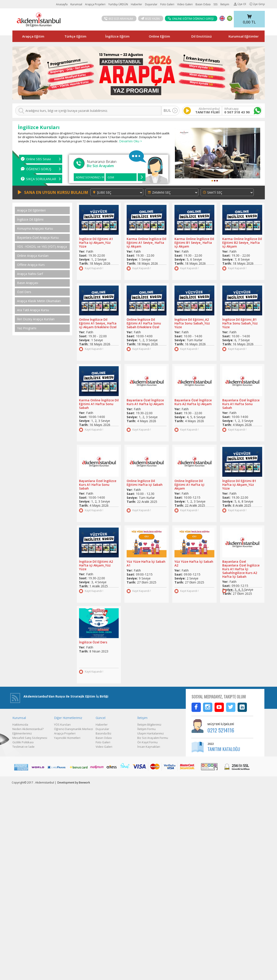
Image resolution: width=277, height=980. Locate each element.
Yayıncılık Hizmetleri (67, 738)
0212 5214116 (221, 730)
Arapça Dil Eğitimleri (31, 210)
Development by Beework (74, 783)
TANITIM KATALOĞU (224, 749)
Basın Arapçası (28, 283)
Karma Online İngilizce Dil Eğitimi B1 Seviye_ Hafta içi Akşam (194, 243)
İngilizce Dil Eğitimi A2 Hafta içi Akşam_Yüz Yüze (96, 565)
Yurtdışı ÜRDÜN (118, 4)
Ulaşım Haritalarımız (151, 733)
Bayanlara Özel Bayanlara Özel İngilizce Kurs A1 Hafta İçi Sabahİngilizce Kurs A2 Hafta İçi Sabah (241, 569)
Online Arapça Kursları (33, 256)
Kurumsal (76, 4)
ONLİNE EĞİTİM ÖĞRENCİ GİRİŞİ (191, 19)
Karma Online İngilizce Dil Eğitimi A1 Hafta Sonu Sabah (99, 404)
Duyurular (151, 4)
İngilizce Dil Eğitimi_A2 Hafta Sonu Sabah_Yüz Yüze (192, 323)
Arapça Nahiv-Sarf (30, 274)
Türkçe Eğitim (75, 36)
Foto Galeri (167, 4)
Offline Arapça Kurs (31, 265)
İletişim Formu (146, 729)
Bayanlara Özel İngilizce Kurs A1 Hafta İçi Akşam (145, 402)
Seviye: (85, 259)
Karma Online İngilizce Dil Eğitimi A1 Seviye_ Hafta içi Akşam (146, 243)
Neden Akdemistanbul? (28, 729)
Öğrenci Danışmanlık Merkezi (74, 729)
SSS (215, 4)
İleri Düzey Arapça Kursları (36, 319)
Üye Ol (240, 4)
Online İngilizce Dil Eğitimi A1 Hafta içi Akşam (189, 485)
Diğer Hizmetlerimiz (68, 718)
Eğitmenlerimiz (22, 733)
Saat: (83, 255)
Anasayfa (62, 4)
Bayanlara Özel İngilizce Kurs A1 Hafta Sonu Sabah (241, 404)
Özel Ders (24, 292)
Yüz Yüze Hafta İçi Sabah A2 (194, 563)
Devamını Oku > (130, 141)
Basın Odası (203, 4)
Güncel (101, 718)
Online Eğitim (159, 36)
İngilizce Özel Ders (93, 642)
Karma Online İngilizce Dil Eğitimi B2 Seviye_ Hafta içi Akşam (242, 243)
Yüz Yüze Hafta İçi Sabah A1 (146, 563)
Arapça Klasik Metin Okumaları (39, 301)
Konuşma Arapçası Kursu (35, 229)
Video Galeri (185, 4)
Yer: (82, 251)
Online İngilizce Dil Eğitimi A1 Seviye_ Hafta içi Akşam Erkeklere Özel (98, 323)
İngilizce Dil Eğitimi (30, 219)
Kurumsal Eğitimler (244, 36)
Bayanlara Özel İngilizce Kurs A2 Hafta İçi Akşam (193, 402)
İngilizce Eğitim (117, 36)
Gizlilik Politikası (23, 742)
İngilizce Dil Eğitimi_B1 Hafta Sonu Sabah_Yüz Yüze (240, 323)
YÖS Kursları (62, 725)
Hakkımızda (20, 725)
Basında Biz (104, 733)
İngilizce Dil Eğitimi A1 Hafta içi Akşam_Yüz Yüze (96, 243)
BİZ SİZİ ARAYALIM (119, 19)
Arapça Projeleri (95, 4)
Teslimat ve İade (23, 747)
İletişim (225, 4)
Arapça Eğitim (33, 36)
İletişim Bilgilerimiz (149, 725)
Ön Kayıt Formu (147, 742)
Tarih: (84, 263)
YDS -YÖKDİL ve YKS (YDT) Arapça (42, 247)
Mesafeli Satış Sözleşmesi (30, 738)
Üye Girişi (257, 4)
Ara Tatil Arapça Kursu (33, 310)
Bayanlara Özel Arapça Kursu (38, 238)
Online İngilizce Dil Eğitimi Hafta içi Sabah (145, 483)
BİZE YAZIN (150, 19)
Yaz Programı (27, 328)
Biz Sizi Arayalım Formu (153, 738)
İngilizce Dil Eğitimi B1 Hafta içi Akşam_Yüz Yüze (239, 485)
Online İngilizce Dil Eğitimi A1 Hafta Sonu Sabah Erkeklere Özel (144, 323)
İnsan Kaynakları (149, 747)
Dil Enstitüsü (201, 36)
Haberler (137, 4)
